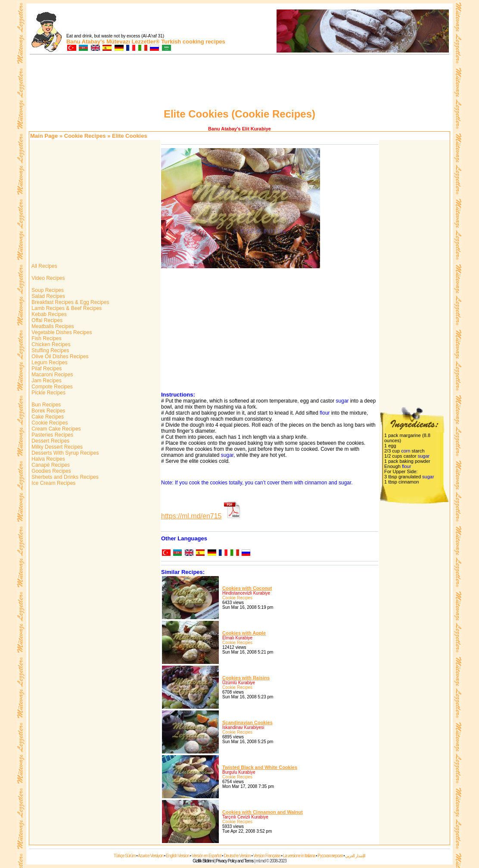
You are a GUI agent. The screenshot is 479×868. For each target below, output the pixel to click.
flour (325, 413)
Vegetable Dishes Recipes (61, 332)
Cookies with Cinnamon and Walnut (263, 812)
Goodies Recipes (51, 471)
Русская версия (330, 856)
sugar (342, 401)
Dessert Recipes (50, 441)
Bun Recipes (45, 405)
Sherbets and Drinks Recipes (64, 477)
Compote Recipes (51, 387)
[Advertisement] (239, 83)
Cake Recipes (47, 417)
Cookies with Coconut (247, 588)
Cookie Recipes (85, 136)
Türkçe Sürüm (125, 856)
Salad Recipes (48, 296)
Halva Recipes (48, 459)
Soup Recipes (47, 290)
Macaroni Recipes (51, 375)
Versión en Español (206, 856)
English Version (177, 856)
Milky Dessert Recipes (56, 447)
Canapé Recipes (50, 465)
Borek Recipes (48, 411)
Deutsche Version (237, 856)
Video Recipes (48, 278)
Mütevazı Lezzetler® (133, 42)
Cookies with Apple (244, 633)
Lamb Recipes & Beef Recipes (66, 308)
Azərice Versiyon (151, 856)
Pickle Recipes (48, 393)
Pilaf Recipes (46, 369)
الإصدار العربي (355, 856)
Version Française (267, 856)
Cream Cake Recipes (55, 429)
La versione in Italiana (299, 856)
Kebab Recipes (48, 314)
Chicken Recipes (50, 344)
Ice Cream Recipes (53, 483)
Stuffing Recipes (50, 350)
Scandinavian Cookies (247, 722)
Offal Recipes (46, 320)
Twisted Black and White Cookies (260, 767)
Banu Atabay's (86, 42)
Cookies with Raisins (246, 678)
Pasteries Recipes (52, 435)
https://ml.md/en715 (191, 516)
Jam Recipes (46, 381)
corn (406, 451)
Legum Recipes (49, 363)
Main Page (44, 136)
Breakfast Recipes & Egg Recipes (70, 302)
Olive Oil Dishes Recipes (59, 356)
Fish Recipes (46, 338)
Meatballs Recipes (52, 326)
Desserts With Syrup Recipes (64, 453)
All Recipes (44, 266)
